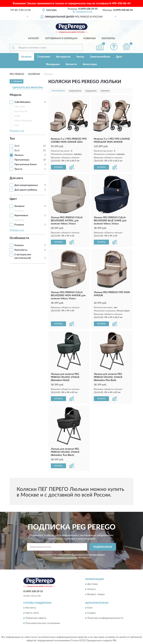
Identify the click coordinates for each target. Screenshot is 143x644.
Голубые (19, 211)
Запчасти (71, 64)
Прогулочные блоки (26, 164)
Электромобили (100, 57)
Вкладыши (53, 64)
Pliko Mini (20, 107)
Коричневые (21, 215)
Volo (17, 125)
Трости (18, 169)
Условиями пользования (66, 558)
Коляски (26, 57)
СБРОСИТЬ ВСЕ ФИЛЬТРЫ (28, 88)
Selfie (17, 116)
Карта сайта (32, 613)
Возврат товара (96, 595)
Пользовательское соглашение (43, 623)
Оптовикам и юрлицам (61, 38)
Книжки (19, 245)
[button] (83, 11)
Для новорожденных (26, 185)
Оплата (91, 589)
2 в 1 (17, 146)
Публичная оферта (36, 618)
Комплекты (21, 250)
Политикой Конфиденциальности (88, 555)
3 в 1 (17, 151)
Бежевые (19, 206)
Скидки (91, 613)
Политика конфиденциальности (105, 618)
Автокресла (63, 57)
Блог (90, 608)
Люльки (19, 155)
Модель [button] (16, 95)
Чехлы (80, 57)
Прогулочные (22, 160)
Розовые (19, 225)
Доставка (93, 584)
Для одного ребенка (26, 190)
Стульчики (44, 57)
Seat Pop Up (21, 111)
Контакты (108, 38)
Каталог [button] (34, 38)
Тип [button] (12, 139)
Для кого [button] (16, 178)
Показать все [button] (17, 131)
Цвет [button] (13, 199)
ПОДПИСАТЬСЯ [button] (103, 547)
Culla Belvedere (22, 102)
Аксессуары (90, 64)
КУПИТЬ (58, 167)
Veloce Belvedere (23, 121)
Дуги (119, 57)
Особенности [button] (19, 238)
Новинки (89, 38)
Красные (19, 220)
